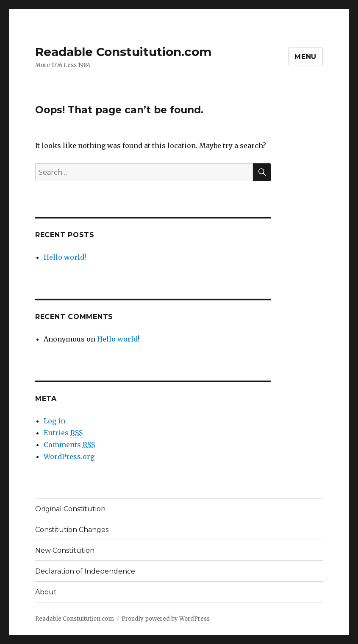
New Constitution (65, 550)
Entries (63, 433)
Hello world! (65, 257)
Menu (305, 57)
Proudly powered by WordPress (166, 619)
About (46, 592)
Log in (54, 421)
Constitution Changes (72, 530)
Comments (69, 445)
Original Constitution (70, 509)
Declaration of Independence (85, 571)
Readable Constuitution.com (123, 52)
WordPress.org (69, 456)
